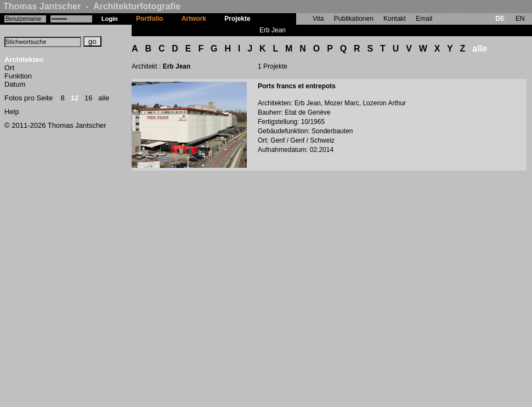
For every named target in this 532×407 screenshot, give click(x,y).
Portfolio (149, 19)
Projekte (237, 19)
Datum (15, 84)
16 (88, 98)
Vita (318, 19)
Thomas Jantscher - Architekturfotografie (92, 6)
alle (104, 98)
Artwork (194, 19)
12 (75, 98)
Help (12, 112)
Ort (9, 68)
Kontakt (395, 19)
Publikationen (354, 19)
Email (424, 19)
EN (520, 19)
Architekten (24, 60)
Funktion (18, 76)
